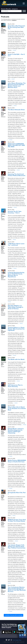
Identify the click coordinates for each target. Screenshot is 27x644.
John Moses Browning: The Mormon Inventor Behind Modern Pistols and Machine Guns (17, 85)
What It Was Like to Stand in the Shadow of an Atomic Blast (17, 408)
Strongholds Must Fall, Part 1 (17, 493)
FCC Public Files (17, 640)
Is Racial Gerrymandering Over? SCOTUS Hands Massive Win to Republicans (16, 275)
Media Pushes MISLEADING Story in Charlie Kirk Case (17, 461)
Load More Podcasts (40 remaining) (13, 615)
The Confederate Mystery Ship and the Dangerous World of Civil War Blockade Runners (17, 589)
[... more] (14, 50)
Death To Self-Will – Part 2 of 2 (16, 55)
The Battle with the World (16, 359)
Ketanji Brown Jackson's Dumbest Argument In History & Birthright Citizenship (16, 431)
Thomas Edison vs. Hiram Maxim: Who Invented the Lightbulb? (16, 329)
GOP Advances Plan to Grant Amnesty (15, 386)
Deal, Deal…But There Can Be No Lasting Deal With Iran (16, 27)
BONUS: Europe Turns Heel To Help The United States (17, 520)
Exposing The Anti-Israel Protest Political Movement (17, 175)
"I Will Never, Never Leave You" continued (16, 244)
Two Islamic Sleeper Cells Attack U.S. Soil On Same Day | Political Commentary (17, 546)
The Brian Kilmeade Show (16, 110)
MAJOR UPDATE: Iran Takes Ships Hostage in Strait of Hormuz (16, 307)
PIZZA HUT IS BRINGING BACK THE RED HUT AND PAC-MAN (16, 145)
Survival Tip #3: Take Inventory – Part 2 (15, 212)
